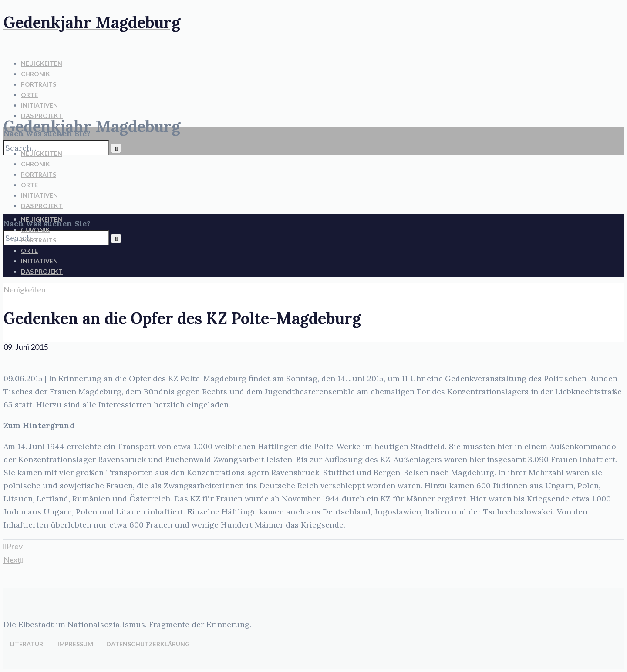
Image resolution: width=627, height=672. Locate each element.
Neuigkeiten (25, 289)
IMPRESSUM (75, 644)
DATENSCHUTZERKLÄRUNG (148, 644)
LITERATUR (27, 644)
